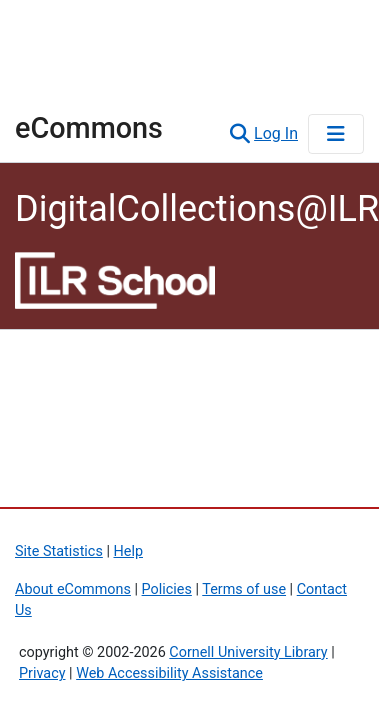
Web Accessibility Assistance (169, 673)
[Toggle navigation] (336, 134)
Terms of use (244, 589)
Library (75, 83)
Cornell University (115, 30)
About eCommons (73, 589)
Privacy (42, 673)
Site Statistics (59, 551)
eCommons (89, 128)
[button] (239, 134)
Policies (167, 589)
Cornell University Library (248, 652)
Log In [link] (277, 133)
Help (128, 551)
